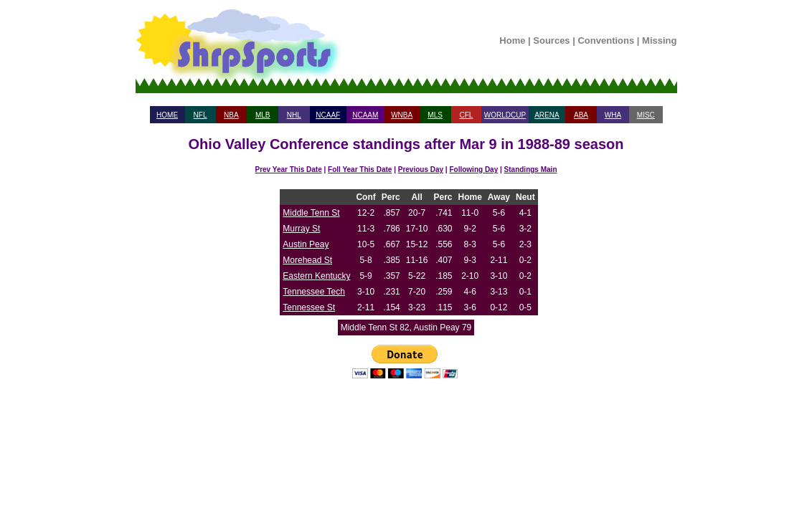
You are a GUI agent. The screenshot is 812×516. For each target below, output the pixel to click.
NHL (294, 115)
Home (512, 40)
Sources (551, 40)
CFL (466, 115)
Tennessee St (309, 307)
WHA (613, 115)
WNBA (402, 115)
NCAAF (328, 115)
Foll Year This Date (360, 169)
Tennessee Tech (314, 292)
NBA (231, 115)
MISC (646, 115)
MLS (435, 115)
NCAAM (365, 115)
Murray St (301, 229)
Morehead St (307, 260)
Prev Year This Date (289, 169)
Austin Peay (306, 244)
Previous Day (421, 169)
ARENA (547, 115)
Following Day (473, 169)
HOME (167, 115)
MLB (263, 115)
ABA (581, 115)
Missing (659, 40)
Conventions (606, 40)
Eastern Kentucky (316, 276)
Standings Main (531, 169)
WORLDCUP (505, 115)
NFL (200, 115)
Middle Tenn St (311, 213)
